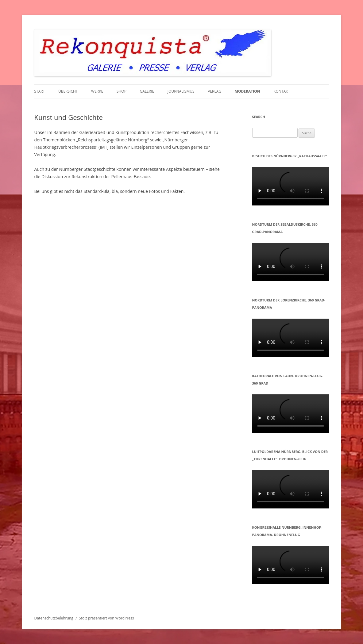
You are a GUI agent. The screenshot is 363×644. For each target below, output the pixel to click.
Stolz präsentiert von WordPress (106, 618)
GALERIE (147, 91)
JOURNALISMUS (181, 91)
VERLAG (214, 91)
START (40, 91)
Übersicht (68, 91)
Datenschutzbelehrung (54, 618)
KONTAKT (282, 91)
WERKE (97, 91)
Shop (122, 91)
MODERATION (247, 91)
